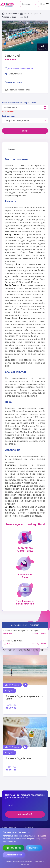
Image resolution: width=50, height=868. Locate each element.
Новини (29, 828)
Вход (43, 4)
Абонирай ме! (25, 814)
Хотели (25, 14)
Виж (25, 685)
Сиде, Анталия (13, 74)
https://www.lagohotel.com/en (21, 69)
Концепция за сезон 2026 (17, 90)
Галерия (25, 36)
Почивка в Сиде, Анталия (13, 641)
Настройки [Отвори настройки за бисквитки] (34, 848)
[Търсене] (36, 4)
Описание (12, 149)
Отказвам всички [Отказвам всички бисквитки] (14, 855)
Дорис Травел (10, 14)
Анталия (6, 17)
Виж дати (9, 691)
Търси (25, 131)
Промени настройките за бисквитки (19, 862)
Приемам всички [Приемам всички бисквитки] (14, 848)
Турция (36, 14)
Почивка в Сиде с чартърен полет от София (21, 631)
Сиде (14, 17)
